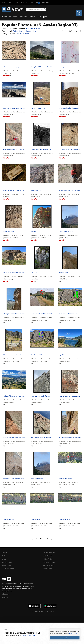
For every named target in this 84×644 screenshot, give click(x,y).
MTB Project (47, 556)
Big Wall (72, 71)
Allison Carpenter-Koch (40, 320)
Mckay (51, 71)
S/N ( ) (52, 277)
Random (26, 34)
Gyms (15, 17)
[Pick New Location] (33, 28)
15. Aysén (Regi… (46, 153)
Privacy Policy (73, 633)
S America (6, 71)
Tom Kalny (8, 197)
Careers (5, 597)
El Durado (72, 277)
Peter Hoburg (9, 279)
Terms (47, 611)
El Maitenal (24, 194)
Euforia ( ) (24, 400)
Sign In (79, 13)
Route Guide (6, 17)
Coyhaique (44, 71)
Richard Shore (9, 114)
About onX (6, 594)
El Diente (16, 318)
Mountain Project (49, 553)
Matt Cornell (36, 197)
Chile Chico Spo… (19, 277)
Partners (32, 17)
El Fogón (44, 277)
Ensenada (80, 318)
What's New (23, 17)
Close (65, 638)
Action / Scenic (19, 31)
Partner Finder (7, 562)
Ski (32, 3)
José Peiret (36, 279)
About (4, 553)
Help (4, 556)
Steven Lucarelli (65, 402)
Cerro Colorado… (18, 71)
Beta (34, 31)
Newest (19, 34)
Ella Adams (64, 279)
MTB (10, 3)
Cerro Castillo (73, 482)
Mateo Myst (36, 73)
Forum (39, 17)
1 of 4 (71, 31)
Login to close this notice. (30, 635)
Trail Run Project (49, 562)
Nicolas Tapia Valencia (67, 73)
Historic (28, 31)
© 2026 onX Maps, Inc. (36, 611)
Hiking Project (48, 559)
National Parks (48, 569)
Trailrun (24, 3)
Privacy (52, 611)
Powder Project (48, 565)
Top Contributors (8, 569)
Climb (4, 3)
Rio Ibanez (16, 194)
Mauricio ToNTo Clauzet (12, 238)
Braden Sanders (65, 361)
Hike (16, 3)
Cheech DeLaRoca (66, 443)
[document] (65, 635)
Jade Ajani (8, 73)
